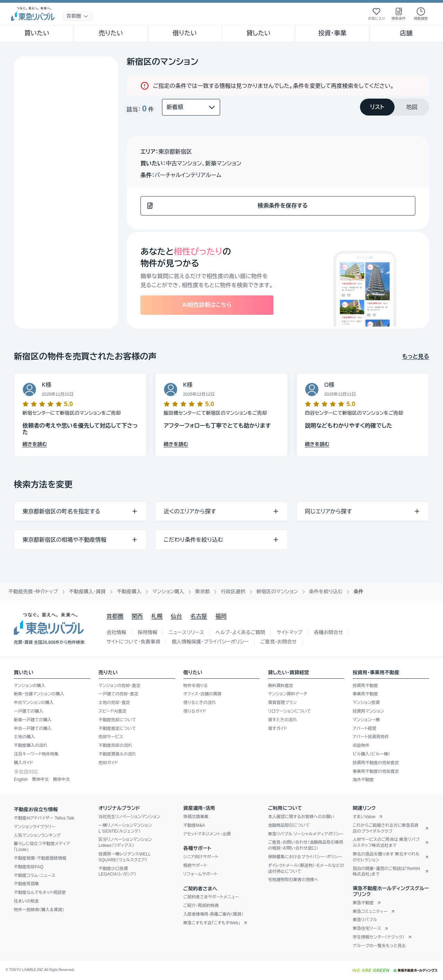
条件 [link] (359, 592)
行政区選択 (233, 592)
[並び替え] (191, 107)
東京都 (203, 592)
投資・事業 (332, 33)
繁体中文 (40, 779)
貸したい (259, 33)
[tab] (377, 107)
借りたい (185, 33)
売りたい (111, 33)
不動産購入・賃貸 (87, 592)
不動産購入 (129, 592)
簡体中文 (61, 779)
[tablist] (395, 107)
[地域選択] (78, 16)
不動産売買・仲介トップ (33, 592)
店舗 (406, 33)
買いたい (37, 33)
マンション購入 (168, 592)
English (21, 779)
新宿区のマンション (277, 592)
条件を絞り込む (326, 592)
